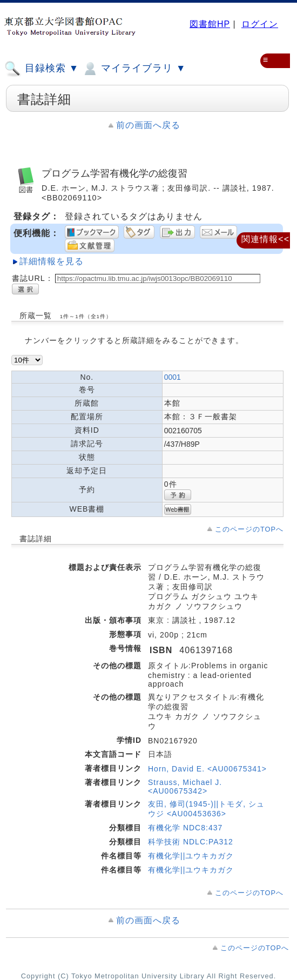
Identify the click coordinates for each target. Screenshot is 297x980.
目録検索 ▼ (42, 69)
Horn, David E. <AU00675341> (207, 769)
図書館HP (210, 24)
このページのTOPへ (249, 529)
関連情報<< (265, 239)
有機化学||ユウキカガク (191, 856)
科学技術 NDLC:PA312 (191, 842)
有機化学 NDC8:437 (185, 828)
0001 (173, 377)
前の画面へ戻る (148, 125)
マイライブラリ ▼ (134, 69)
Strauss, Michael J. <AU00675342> (185, 787)
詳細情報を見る (52, 261)
